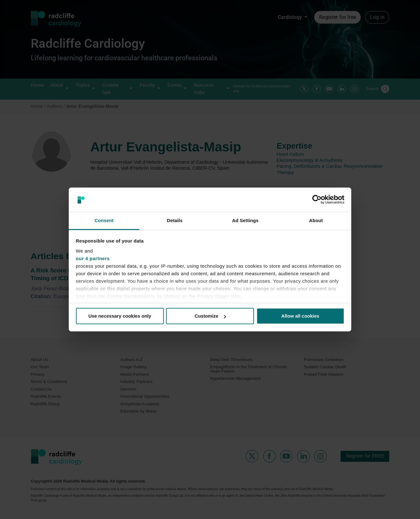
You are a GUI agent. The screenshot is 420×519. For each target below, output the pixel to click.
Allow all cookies (300, 316)
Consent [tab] (104, 220)
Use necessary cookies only (120, 316)
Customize (210, 316)
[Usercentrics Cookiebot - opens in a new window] (317, 199)
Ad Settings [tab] (245, 220)
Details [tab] (175, 220)
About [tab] (316, 220)
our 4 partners (93, 258)
